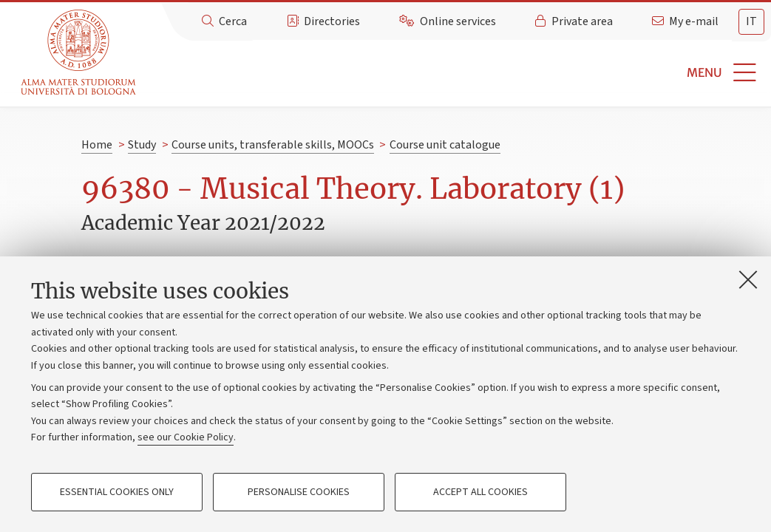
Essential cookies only (117, 492)
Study (142, 145)
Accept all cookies (480, 492)
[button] (456, 73)
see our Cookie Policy (186, 437)
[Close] (748, 279)
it (751, 21)
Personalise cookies (299, 492)
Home (97, 145)
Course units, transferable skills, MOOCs (273, 145)
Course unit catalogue (445, 145)
